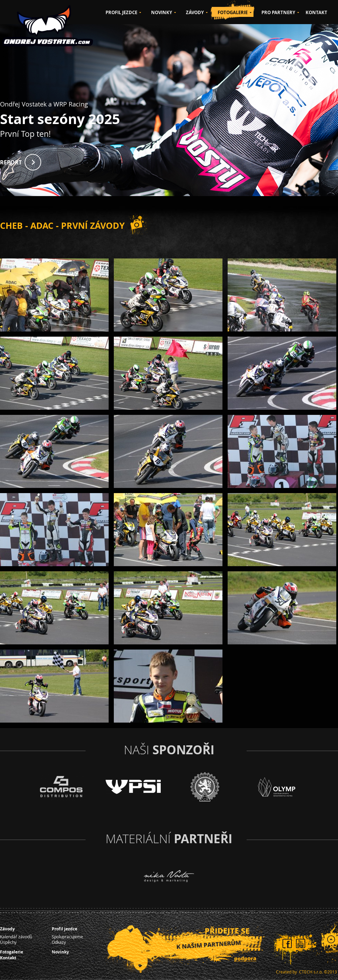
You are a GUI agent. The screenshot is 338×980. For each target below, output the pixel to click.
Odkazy (59, 942)
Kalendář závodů (16, 937)
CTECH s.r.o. (311, 972)
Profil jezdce (64, 929)
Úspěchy (8, 942)
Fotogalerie (12, 952)
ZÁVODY (195, 12)
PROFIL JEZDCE (121, 12)
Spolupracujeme (67, 937)
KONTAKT (316, 12)
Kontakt (8, 958)
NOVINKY (162, 12)
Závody (7, 929)
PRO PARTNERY (278, 12)
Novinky (60, 952)
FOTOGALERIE (233, 12)
